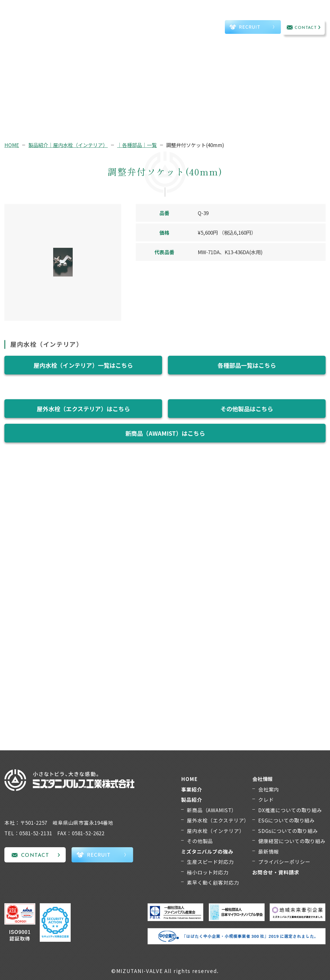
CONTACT (306, 28)
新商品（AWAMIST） (212, 810)
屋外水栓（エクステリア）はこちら (83, 409)
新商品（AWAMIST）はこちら (165, 433)
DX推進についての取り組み (290, 810)
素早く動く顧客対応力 (213, 882)
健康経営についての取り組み (292, 841)
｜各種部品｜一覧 (137, 145)
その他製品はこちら (247, 409)
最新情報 (269, 851)
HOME (12, 145)
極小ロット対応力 (208, 872)
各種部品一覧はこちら (247, 365)
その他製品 (200, 841)
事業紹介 (68, 20)
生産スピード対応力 (210, 862)
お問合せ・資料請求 (276, 872)
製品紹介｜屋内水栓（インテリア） (68, 145)
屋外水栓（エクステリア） (218, 820)
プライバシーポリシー (284, 862)
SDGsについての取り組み (288, 831)
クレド (266, 799)
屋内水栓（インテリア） (216, 831)
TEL (207, 28)
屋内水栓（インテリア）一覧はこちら (83, 365)
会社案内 (269, 789)
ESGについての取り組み (286, 820)
